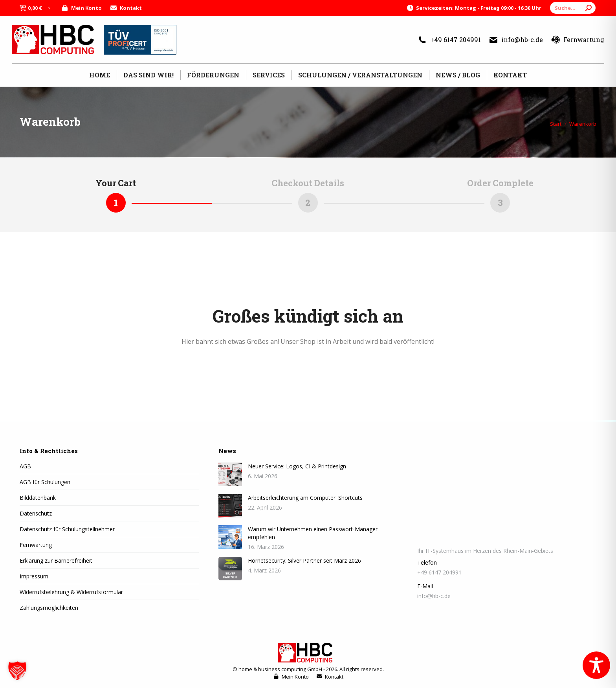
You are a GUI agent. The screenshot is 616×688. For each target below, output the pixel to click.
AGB (25, 466)
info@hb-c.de (516, 40)
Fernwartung (577, 40)
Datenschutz (36, 513)
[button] (17, 671)
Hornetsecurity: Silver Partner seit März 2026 (304, 560)
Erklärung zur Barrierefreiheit (56, 560)
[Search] (573, 8)
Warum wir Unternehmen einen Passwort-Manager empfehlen (313, 533)
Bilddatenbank (38, 498)
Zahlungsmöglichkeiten (49, 608)
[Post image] (230, 474)
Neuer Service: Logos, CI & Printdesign (297, 466)
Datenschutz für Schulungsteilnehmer (67, 529)
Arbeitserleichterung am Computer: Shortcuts (305, 498)
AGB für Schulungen (45, 482)
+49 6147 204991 (449, 40)
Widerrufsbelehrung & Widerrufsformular (71, 592)
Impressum (34, 576)
